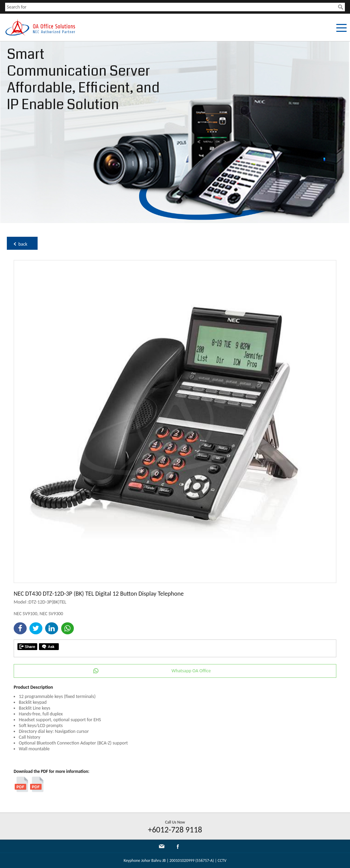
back (23, 244)
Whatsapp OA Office (191, 671)
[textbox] (172, 7)
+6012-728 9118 (175, 830)
